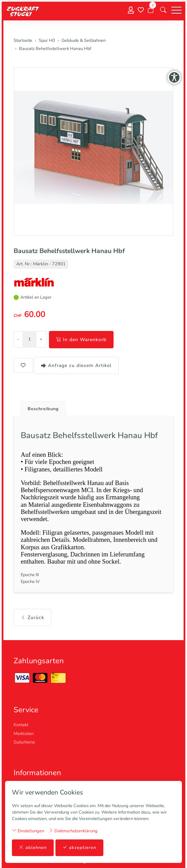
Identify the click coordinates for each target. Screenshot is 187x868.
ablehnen (33, 848)
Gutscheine (24, 742)
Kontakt (21, 725)
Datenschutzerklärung (73, 831)
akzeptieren (79, 848)
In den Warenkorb (81, 340)
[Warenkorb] (151, 10)
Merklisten (24, 734)
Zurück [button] (32, 617)
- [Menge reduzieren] (18, 339)
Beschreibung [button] (43, 409)
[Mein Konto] (131, 10)
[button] (163, 10)
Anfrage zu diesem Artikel (76, 365)
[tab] (41, 407)
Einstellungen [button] (28, 831)
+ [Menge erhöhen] (41, 339)
